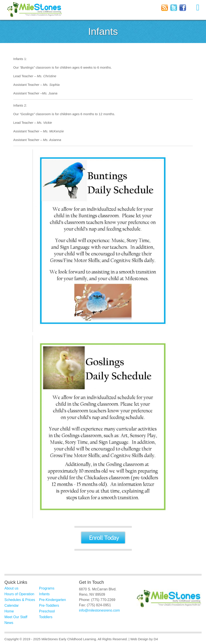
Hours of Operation (19, 594)
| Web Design (138, 639)
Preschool (47, 611)
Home (9, 611)
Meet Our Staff (16, 617)
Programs (47, 588)
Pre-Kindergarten (53, 600)
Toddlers (46, 617)
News (9, 623)
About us (11, 588)
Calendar (12, 606)
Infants (44, 594)
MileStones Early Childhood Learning (69, 639)
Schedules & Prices (20, 600)
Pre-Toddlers (49, 606)
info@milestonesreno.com (99, 610)
